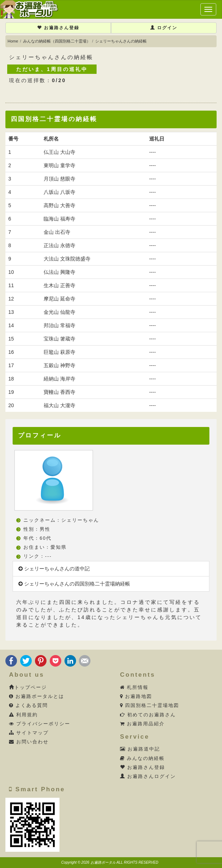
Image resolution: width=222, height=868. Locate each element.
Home (13, 41)
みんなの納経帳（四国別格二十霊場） (57, 41)
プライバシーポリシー (40, 724)
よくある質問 (29, 705)
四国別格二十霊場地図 (150, 705)
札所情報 (134, 687)
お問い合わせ (29, 742)
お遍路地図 (136, 696)
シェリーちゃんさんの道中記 (54, 569)
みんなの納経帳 (143, 758)
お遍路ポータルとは (37, 696)
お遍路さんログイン (148, 776)
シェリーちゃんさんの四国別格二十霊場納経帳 (74, 584)
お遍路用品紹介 (143, 724)
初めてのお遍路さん (148, 715)
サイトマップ (29, 733)
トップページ (28, 687)
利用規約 (24, 715)
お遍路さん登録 (58, 28)
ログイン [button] (164, 28)
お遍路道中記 (140, 749)
